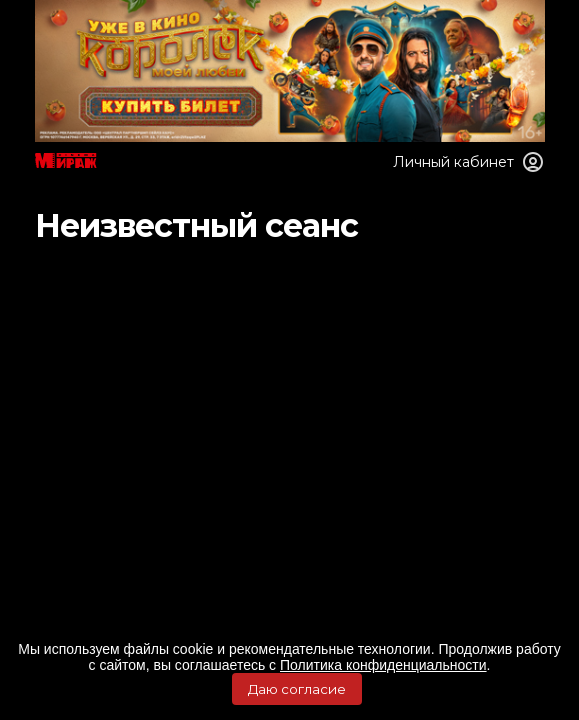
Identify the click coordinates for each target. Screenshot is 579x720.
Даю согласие (297, 689)
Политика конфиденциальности (383, 665)
